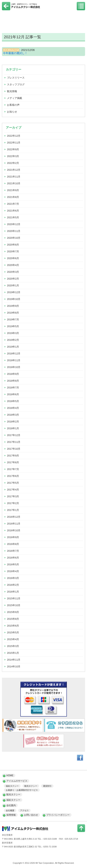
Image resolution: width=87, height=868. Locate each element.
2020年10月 (14, 238)
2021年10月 (14, 183)
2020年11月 (14, 231)
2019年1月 (13, 347)
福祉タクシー (12, 786)
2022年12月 (14, 136)
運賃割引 (47, 786)
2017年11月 (14, 442)
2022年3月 (13, 156)
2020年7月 (13, 251)
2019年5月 (13, 326)
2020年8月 (13, 245)
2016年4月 (13, 571)
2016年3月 (13, 578)
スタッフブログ (16, 84)
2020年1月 (13, 285)
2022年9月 (13, 149)
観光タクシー (31, 786)
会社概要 (10, 810)
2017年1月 (13, 510)
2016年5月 (13, 564)
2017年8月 (13, 462)
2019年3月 (13, 333)
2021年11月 (14, 177)
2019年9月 (13, 306)
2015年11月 (14, 598)
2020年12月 (14, 224)
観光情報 (12, 91)
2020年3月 (13, 272)
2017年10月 (14, 449)
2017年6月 (13, 476)
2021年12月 (14, 170)
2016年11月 (14, 524)
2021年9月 (13, 190)
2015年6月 (13, 626)
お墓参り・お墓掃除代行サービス (22, 790)
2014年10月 (14, 667)
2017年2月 (13, 503)
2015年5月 (13, 632)
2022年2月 (13, 163)
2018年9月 (13, 374)
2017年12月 (14, 435)
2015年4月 (13, 639)
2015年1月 (13, 653)
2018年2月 (13, 422)
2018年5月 (13, 401)
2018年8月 (13, 381)
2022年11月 (14, 143)
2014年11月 (14, 660)
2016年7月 (13, 551)
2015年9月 (13, 612)
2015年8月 (13, 619)
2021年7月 (13, 204)
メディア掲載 (15, 98)
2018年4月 (13, 408)
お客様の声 (13, 105)
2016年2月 (13, 585)
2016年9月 (13, 537)
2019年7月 (13, 319)
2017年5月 (13, 483)
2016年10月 (14, 530)
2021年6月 (13, 211)
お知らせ (12, 112)
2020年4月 (13, 265)
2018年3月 (13, 415)
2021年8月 (13, 197)
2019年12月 (14, 292)
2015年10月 (14, 605)
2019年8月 (13, 313)
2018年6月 (13, 394)
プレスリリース (16, 78)
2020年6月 (13, 258)
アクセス (24, 810)
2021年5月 (13, 217)
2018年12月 (14, 354)
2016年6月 (13, 558)
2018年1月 (13, 428)
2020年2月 (13, 279)
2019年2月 (13, 340)
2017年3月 (13, 496)
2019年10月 (14, 299)
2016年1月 (13, 592)
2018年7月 (13, 388)
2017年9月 (13, 456)
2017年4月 (13, 490)
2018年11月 (14, 360)
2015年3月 (13, 646)
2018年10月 (14, 367)
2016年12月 (14, 517)
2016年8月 (13, 544)
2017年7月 (13, 469)
